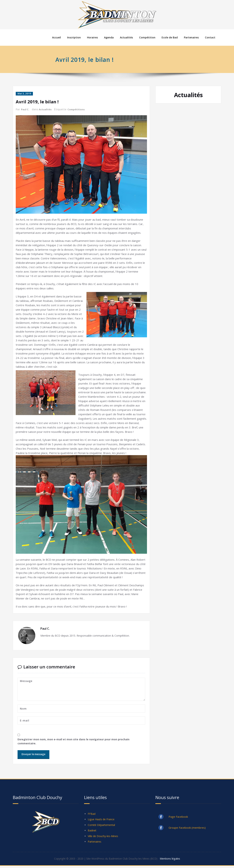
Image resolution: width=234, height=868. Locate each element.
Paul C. (25, 109)
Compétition (147, 37)
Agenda (109, 37)
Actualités (126, 37)
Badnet (92, 832)
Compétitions (78, 109)
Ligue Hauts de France (102, 820)
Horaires (92, 37)
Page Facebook (178, 817)
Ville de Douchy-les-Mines (104, 838)
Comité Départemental (102, 826)
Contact (210, 37)
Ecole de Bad (170, 37)
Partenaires (191, 37)
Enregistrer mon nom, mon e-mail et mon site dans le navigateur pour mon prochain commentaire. (75, 741)
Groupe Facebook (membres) (187, 828)
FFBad (92, 814)
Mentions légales (173, 861)
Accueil (56, 37)
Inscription (74, 37)
